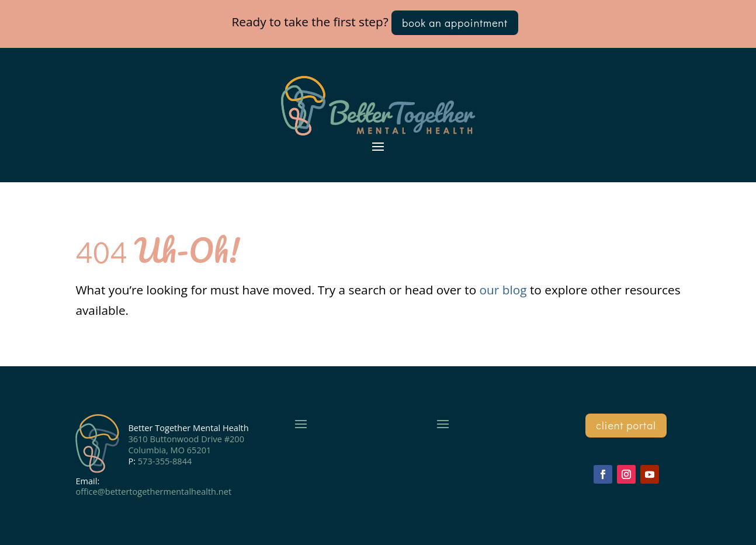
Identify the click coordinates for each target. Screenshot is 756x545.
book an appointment (455, 23)
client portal (626, 425)
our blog (503, 290)
